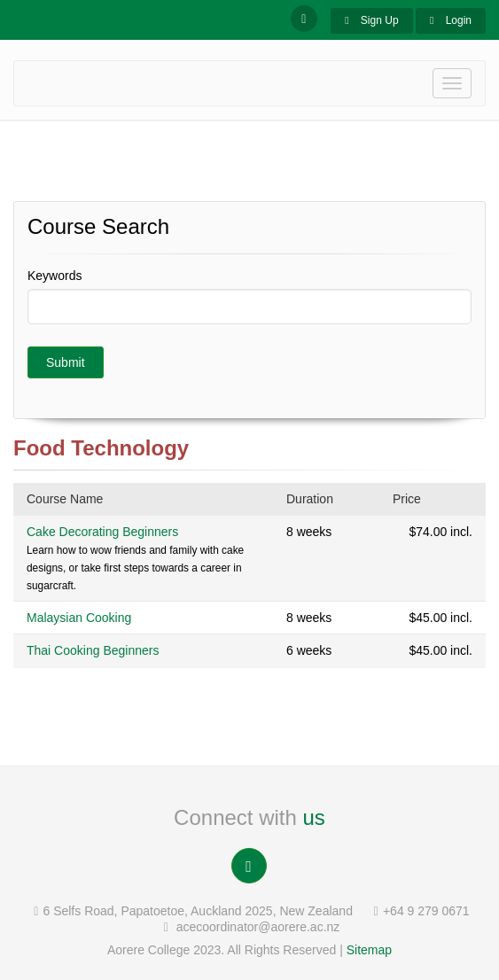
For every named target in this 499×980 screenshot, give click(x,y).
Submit (66, 362)
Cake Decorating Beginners (102, 532)
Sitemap (369, 950)
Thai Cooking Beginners (93, 650)
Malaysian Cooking (79, 618)
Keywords (55, 276)
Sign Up (371, 20)
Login (451, 20)
